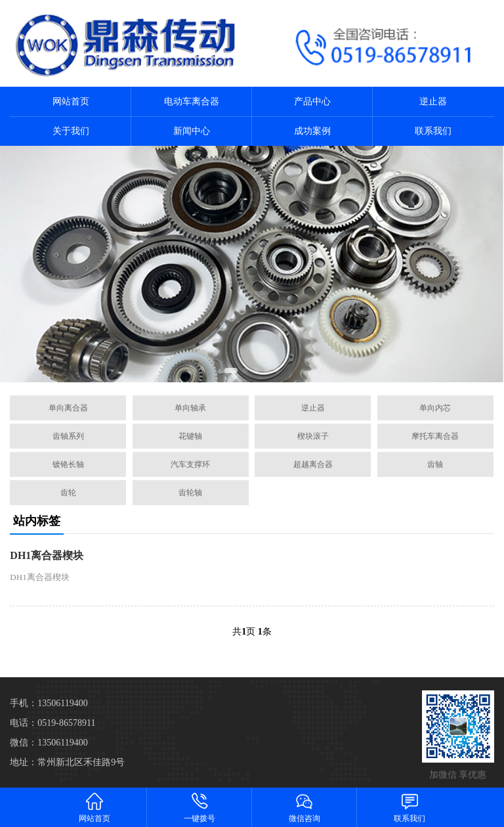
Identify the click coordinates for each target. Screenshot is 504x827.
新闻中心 (192, 131)
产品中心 (312, 101)
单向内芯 (435, 408)
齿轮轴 (190, 493)
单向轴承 (190, 408)
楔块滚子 (313, 436)
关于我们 (71, 131)
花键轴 (190, 436)
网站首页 (71, 101)
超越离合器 (313, 464)
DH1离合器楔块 (47, 555)
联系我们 (433, 131)
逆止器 (433, 101)
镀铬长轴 (68, 464)
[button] (231, 370)
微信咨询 (304, 807)
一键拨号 (199, 807)
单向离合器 (68, 408)
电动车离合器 (192, 101)
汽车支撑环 (190, 464)
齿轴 (435, 464)
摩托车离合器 (435, 436)
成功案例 (312, 131)
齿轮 (68, 493)
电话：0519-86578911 (52, 723)
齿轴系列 (68, 436)
